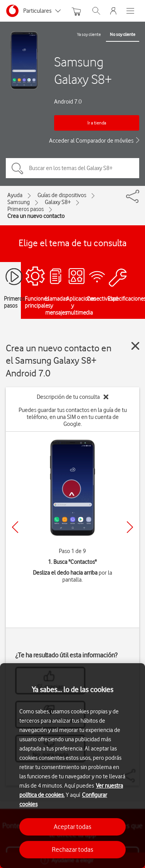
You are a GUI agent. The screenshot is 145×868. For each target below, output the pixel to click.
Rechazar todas (72, 849)
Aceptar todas (72, 827)
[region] (72, 766)
